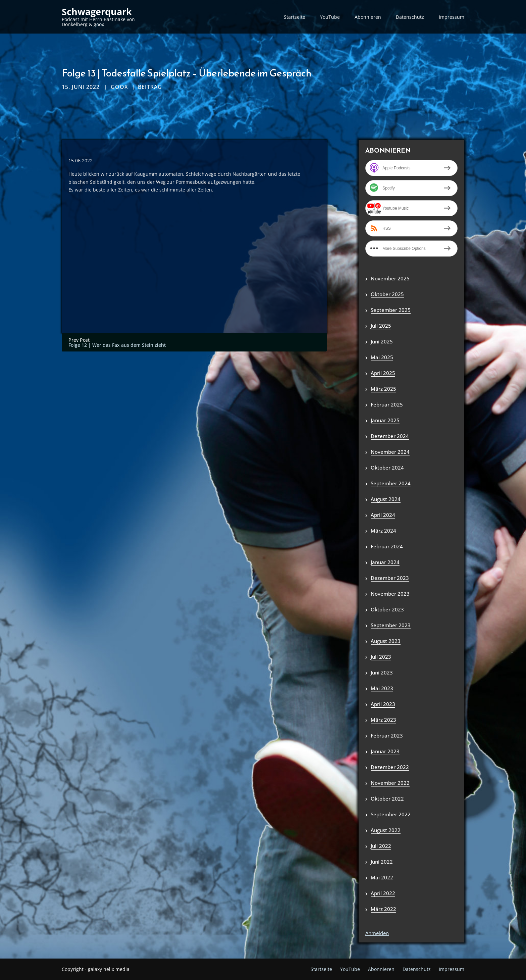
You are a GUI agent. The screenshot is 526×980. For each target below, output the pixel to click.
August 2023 (386, 641)
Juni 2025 (382, 341)
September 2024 (391, 483)
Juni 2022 (382, 862)
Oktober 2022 (387, 799)
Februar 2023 (387, 736)
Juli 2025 (381, 326)
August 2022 (386, 830)
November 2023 (390, 594)
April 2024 (383, 515)
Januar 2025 (385, 420)
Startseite (295, 17)
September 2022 (391, 814)
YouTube (330, 17)
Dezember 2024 (390, 436)
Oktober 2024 (387, 468)
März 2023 (383, 720)
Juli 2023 (381, 657)
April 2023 (383, 704)
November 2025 (390, 278)
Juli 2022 (381, 846)
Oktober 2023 (387, 609)
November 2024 (390, 452)
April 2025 (383, 373)
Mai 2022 (382, 877)
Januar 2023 (385, 751)
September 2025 (391, 310)
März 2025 (383, 389)
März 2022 (383, 909)
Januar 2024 (385, 562)
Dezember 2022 (390, 767)
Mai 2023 (382, 688)
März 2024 (383, 531)
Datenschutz (410, 17)
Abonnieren (368, 17)
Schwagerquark (97, 12)
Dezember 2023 (390, 578)
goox (119, 87)
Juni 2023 (382, 672)
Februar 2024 (387, 546)
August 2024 (386, 499)
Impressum (452, 17)
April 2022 (383, 893)
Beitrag (150, 87)
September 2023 (391, 625)
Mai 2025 (382, 357)
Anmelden (377, 933)
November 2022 (390, 783)
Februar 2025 (387, 404)
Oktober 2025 (387, 294)
